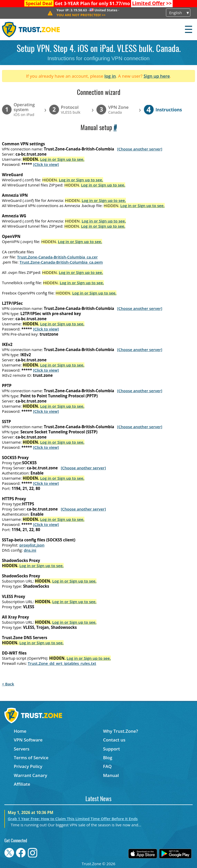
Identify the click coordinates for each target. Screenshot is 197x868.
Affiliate (22, 784)
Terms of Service (31, 758)
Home (20, 731)
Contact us (114, 740)
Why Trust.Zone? (121, 731)
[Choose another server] (140, 149)
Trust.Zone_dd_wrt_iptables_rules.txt (62, 663)
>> (152, 3)
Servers (22, 749)
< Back (8, 684)
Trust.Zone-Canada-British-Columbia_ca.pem (61, 262)
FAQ (107, 766)
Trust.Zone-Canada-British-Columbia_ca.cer (57, 257)
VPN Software (28, 740)
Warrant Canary (31, 775)
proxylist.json (32, 545)
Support (112, 749)
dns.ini (30, 550)
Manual (111, 775)
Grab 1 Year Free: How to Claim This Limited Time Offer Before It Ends (73, 819)
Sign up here (157, 76)
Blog (108, 758)
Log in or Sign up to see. (62, 159)
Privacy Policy (28, 766)
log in (110, 76)
